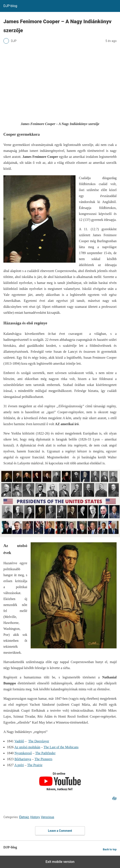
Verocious (47, 817)
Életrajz (24, 817)
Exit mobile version (60, 862)
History (35, 817)
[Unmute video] (60, 503)
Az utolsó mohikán (27, 747)
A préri (19, 765)
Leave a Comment (60, 831)
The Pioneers (43, 759)
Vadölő (19, 741)
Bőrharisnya (23, 759)
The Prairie (35, 765)
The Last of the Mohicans (61, 747)
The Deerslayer (39, 741)
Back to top (110, 849)
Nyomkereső (23, 753)
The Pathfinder (45, 753)
